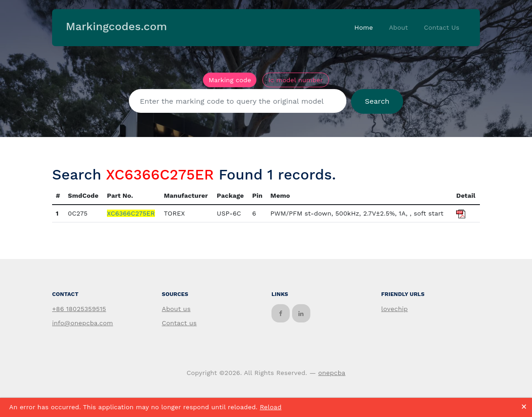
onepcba (332, 373)
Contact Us (442, 27)
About (399, 27)
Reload (270, 407)
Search (377, 101)
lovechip (394, 309)
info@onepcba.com (82, 323)
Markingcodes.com (116, 26)
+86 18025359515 (79, 309)
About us (176, 309)
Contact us (179, 323)
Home (364, 27)
